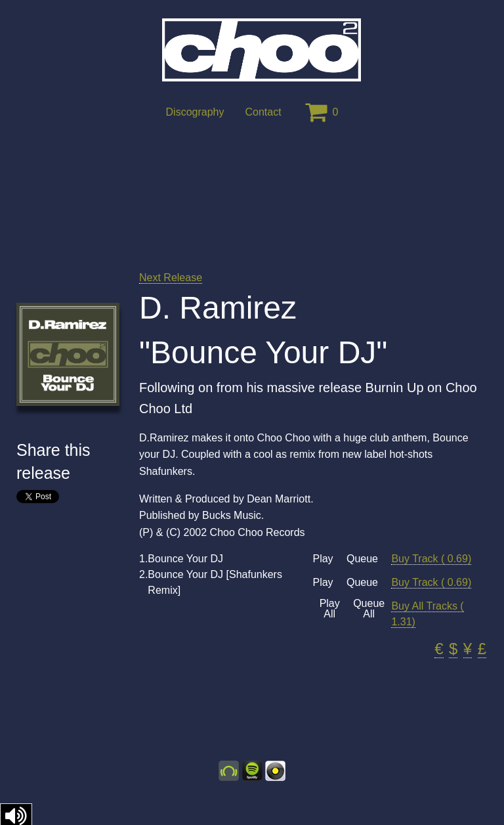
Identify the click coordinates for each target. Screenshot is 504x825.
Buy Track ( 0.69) (431, 559)
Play (323, 559)
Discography (195, 112)
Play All (330, 609)
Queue (362, 559)
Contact (263, 112)
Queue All (369, 609)
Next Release (171, 278)
